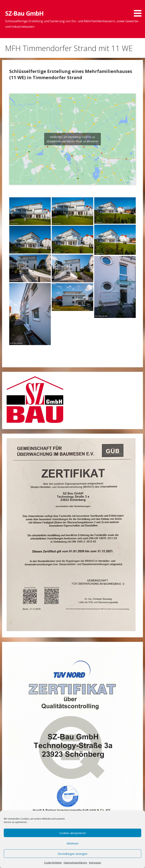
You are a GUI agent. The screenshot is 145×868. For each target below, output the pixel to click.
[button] (139, 9)
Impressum (95, 863)
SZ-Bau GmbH (24, 13)
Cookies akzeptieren (72, 833)
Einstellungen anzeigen (73, 854)
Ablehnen (73, 843)
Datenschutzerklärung (75, 863)
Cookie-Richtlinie (53, 863)
